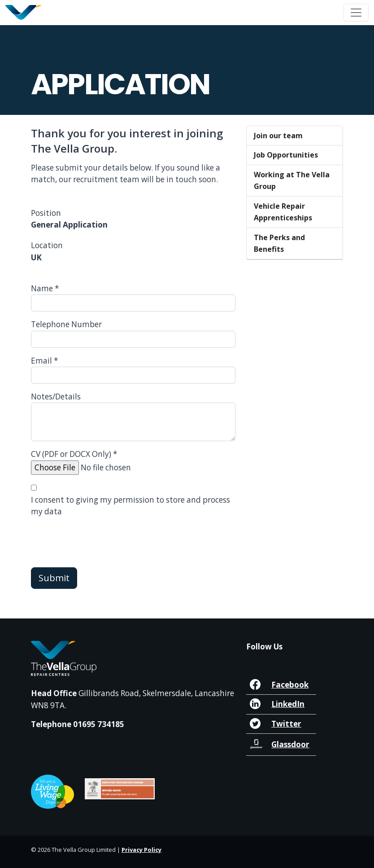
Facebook (290, 685)
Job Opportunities (286, 155)
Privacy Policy (141, 850)
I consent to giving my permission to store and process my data (130, 506)
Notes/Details (56, 397)
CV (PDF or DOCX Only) (74, 454)
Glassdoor (290, 744)
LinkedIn (288, 704)
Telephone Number (66, 324)
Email (45, 361)
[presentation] (99, 543)
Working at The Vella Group (292, 180)
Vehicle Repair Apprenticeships (283, 212)
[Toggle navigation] (356, 13)
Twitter (286, 724)
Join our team (278, 136)
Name (45, 288)
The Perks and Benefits (279, 243)
